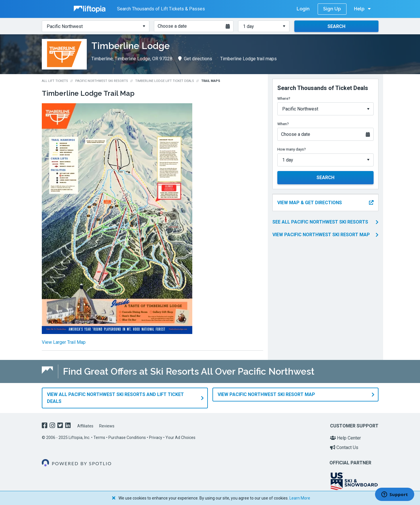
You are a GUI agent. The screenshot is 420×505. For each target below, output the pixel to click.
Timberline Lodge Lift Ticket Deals (165, 81)
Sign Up (332, 9)
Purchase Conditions (127, 438)
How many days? (292, 149)
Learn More (300, 498)
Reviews (107, 426)
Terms (99, 438)
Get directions (195, 59)
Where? (284, 98)
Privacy (156, 438)
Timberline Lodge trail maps (248, 59)
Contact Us (344, 447)
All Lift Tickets (55, 81)
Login (303, 9)
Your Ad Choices (180, 438)
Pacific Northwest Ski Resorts (102, 81)
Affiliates (85, 426)
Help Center (345, 438)
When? (283, 124)
